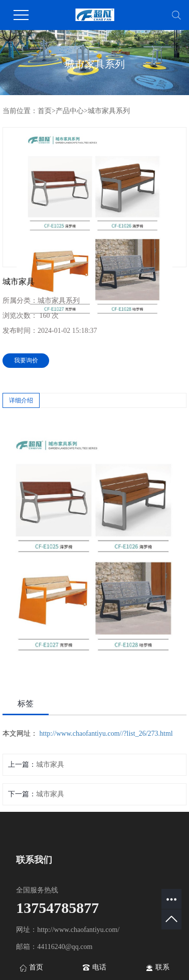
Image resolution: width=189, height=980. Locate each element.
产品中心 (70, 111)
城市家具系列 (109, 111)
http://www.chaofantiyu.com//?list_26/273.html (106, 733)
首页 (45, 111)
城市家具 (50, 765)
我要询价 (26, 360)
